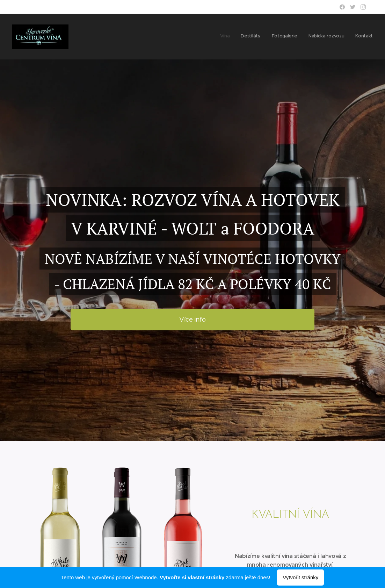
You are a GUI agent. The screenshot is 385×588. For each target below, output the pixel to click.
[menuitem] (330, 37)
